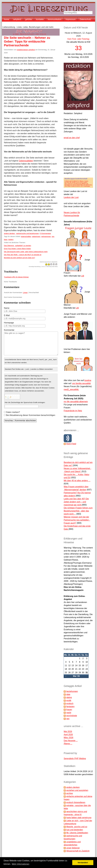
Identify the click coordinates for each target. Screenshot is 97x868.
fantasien (70, 707)
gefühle (29, 19)
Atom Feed (71, 444)
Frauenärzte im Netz (73, 411)
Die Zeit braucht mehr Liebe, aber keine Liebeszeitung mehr (26, 252)
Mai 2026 (68, 731)
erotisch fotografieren (76, 802)
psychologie (72, 716)
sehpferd (17, 19)
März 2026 (68, 738)
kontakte (40, 19)
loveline (88, 380)
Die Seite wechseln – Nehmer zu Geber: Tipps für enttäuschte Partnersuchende (27, 41)
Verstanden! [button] (83, 863)
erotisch (70, 703)
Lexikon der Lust (71, 197)
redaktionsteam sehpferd (26, 50)
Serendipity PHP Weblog (75, 759)
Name (7, 308)
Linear (25, 293)
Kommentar (9, 330)
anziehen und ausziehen (77, 790)
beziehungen (72, 691)
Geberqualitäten (26, 161)
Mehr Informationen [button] (21, 864)
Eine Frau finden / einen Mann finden (17, 249)
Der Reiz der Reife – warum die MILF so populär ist (23, 255)
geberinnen (36, 236)
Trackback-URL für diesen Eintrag (16, 277)
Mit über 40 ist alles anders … (77, 481)
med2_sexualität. (71, 389)
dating (69, 697)
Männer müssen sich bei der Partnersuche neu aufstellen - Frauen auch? (77, 520)
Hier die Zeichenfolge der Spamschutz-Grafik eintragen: (25, 402)
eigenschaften (26, 236)
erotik (69, 700)
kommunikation (55, 19)
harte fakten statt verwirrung (79, 818)
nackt (69, 713)
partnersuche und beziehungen (27, 233)
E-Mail (7, 315)
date (68, 694)
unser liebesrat (73, 848)
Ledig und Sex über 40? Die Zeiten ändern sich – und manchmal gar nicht (76, 502)
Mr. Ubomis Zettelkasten (77, 833)
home (6, 19)
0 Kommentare (46, 233)
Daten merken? (13, 412)
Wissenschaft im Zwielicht (78, 851)
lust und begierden (75, 830)
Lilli (83, 276)
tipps (6, 239)
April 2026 (68, 735)
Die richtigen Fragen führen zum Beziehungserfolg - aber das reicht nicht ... (78, 511)
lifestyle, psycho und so (77, 827)
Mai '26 (76, 676)
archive (70, 793)
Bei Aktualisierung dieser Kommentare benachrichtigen (31, 415)
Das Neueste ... (71, 741)
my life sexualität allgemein (76, 402)
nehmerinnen (46, 236)
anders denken (10, 233)
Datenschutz (85, 19)
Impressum (71, 19)
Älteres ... (68, 744)
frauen (69, 710)
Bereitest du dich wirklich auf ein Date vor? (19, 258)
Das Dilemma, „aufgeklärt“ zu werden (17, 246)
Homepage (9, 323)
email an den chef (72, 138)
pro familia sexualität (81, 383)
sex (53, 236)
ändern (11, 239)
